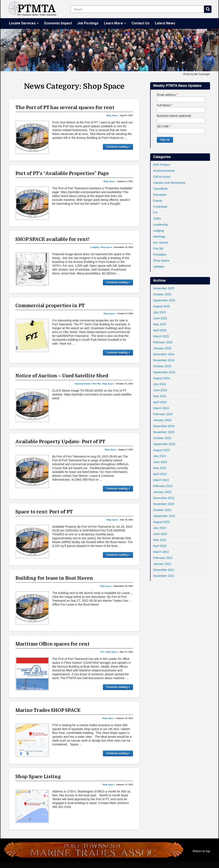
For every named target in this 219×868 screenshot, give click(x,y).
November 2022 (164, 504)
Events (158, 201)
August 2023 (162, 450)
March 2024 (161, 408)
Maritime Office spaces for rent (53, 644)
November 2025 (164, 288)
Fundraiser (160, 207)
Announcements (164, 171)
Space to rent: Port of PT (44, 512)
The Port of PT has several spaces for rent (65, 107)
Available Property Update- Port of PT (60, 442)
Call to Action (162, 177)
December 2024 (164, 354)
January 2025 (162, 348)
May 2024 (160, 396)
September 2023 (164, 444)
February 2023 (163, 486)
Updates (159, 267)
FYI (155, 213)
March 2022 (161, 552)
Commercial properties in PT (50, 306)
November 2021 (164, 576)
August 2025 (162, 306)
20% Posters (162, 165)
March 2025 (161, 336)
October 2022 (162, 510)
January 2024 (162, 420)
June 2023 (160, 462)
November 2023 (164, 432)
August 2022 (162, 522)
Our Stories (161, 243)
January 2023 (162, 492)
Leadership (161, 225)
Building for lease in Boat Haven (54, 578)
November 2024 (164, 360)
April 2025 (160, 330)
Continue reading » (118, 147)
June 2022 (160, 534)
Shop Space (161, 261)
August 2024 (162, 378)
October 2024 (162, 366)
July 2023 (160, 456)
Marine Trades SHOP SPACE (48, 710)
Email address (167, 95)
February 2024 (163, 414)
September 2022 (164, 516)
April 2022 (160, 546)
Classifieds (160, 189)
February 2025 (163, 342)
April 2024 (160, 402)
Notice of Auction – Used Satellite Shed (62, 376)
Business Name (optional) (174, 116)
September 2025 (164, 300)
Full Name (165, 105)
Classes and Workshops (169, 183)
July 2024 (160, 384)
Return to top (201, 851)
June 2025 (160, 318)
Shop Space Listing (38, 777)
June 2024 (160, 390)
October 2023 (162, 438)
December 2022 (164, 498)
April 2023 (160, 474)
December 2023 (164, 426)
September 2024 (164, 372)
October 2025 (162, 294)
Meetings (159, 237)
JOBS (157, 219)
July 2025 (160, 312)
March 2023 (161, 480)
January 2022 (162, 564)
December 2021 (164, 570)
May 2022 (160, 540)
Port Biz (158, 249)
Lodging (158, 231)
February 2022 (163, 558)
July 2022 (160, 528)
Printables (160, 255)
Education (160, 195)
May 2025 (160, 324)
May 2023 (160, 468)
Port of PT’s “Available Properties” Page (62, 173)
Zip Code (164, 126)
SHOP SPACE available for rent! (52, 239)
